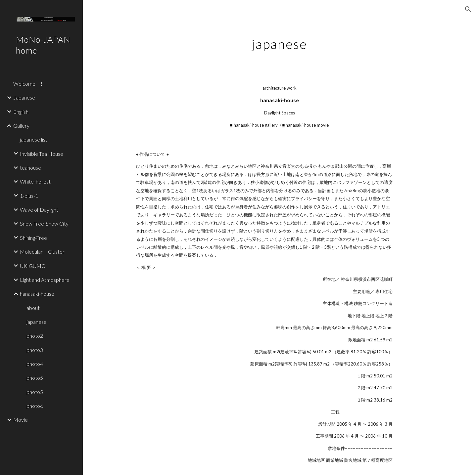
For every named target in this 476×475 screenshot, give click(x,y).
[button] (468, 9)
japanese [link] (37, 322)
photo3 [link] (35, 350)
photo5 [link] (35, 378)
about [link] (33, 308)
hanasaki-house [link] (37, 294)
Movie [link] (21, 420)
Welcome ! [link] (28, 84)
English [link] (21, 112)
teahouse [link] (30, 168)
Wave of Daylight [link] (39, 210)
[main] (280, 41)
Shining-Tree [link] (33, 238)
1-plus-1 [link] (29, 196)
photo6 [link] (35, 406)
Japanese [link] (24, 97)
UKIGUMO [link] (33, 266)
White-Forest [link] (35, 181)
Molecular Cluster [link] (42, 252)
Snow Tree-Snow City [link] (44, 223)
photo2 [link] (35, 336)
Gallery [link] (21, 126)
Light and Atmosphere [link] (45, 280)
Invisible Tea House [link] (42, 154)
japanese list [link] (34, 139)
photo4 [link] (35, 364)
